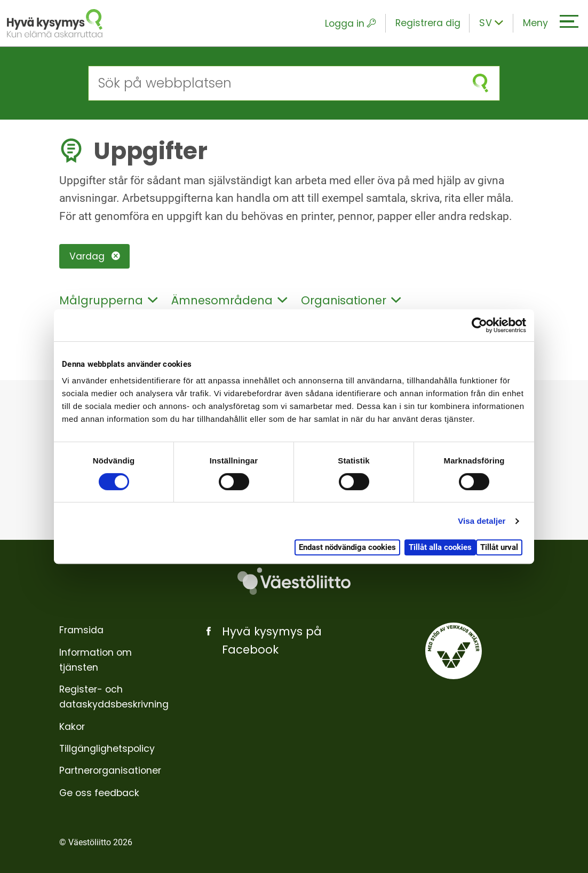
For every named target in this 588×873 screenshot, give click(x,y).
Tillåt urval (499, 547)
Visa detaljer (482, 521)
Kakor (72, 727)
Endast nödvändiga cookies (347, 547)
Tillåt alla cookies (440, 547)
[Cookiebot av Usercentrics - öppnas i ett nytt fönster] (479, 325)
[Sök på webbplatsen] (275, 83)
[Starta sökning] (480, 83)
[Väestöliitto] (294, 581)
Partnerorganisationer (110, 770)
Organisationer (351, 300)
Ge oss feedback (99, 793)
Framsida (81, 630)
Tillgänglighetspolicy (107, 749)
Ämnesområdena (229, 300)
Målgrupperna (108, 300)
